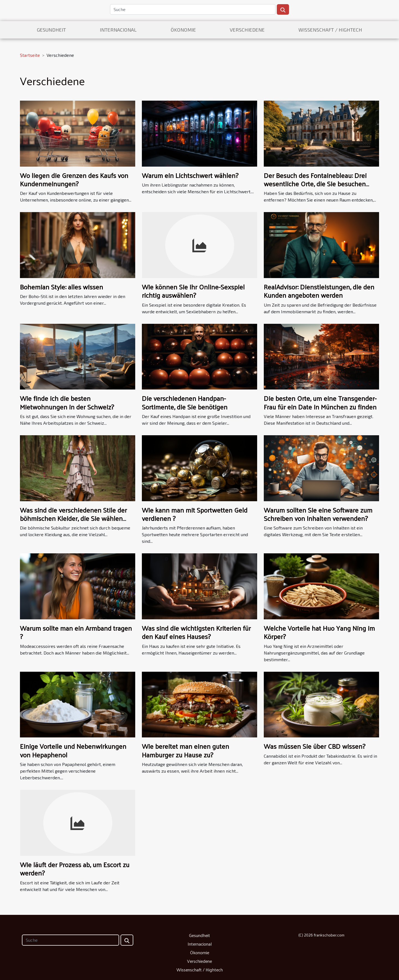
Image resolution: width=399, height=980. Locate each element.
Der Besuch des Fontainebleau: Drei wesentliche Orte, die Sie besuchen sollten (315, 184)
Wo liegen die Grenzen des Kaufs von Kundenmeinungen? (74, 179)
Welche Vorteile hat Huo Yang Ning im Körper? (319, 632)
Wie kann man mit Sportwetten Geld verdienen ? (195, 514)
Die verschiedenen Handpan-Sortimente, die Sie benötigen (185, 402)
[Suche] (193, 9)
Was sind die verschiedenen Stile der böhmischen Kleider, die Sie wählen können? (73, 518)
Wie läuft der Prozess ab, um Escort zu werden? (75, 869)
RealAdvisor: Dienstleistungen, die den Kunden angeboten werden (319, 291)
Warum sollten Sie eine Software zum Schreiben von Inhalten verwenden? (318, 514)
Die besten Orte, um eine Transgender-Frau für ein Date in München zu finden (320, 402)
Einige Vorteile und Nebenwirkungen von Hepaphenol (73, 750)
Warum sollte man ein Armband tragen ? (76, 632)
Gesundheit (51, 30)
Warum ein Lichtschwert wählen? (190, 175)
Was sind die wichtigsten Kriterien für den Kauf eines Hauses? (196, 632)
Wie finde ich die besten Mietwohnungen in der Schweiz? (67, 402)
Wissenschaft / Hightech (330, 30)
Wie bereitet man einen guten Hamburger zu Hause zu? (186, 750)
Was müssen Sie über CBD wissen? (314, 746)
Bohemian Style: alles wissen (62, 287)
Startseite (30, 55)
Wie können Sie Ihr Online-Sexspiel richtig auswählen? (193, 291)
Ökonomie (183, 30)
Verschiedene (247, 30)
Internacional (118, 30)
